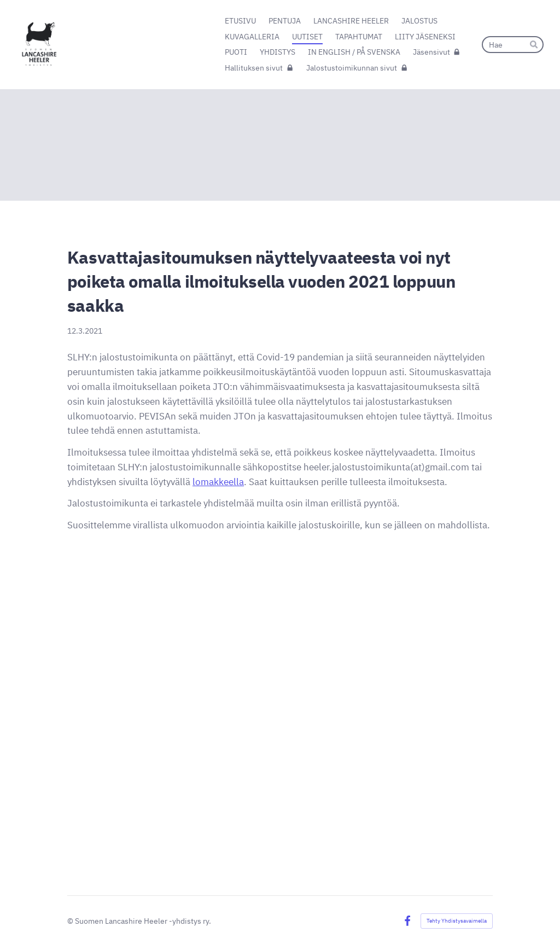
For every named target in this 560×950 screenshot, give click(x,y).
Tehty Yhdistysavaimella (457, 921)
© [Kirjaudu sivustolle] (71, 921)
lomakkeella (218, 482)
